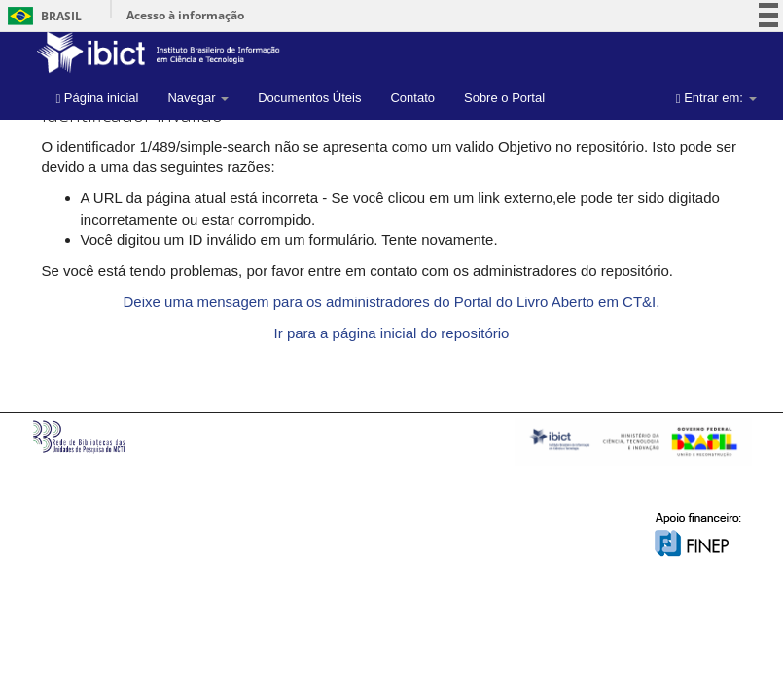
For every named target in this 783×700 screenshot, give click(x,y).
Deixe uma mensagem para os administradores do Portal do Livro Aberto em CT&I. (392, 302)
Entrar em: (716, 98)
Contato (412, 98)
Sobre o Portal (504, 98)
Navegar (198, 98)
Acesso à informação (185, 15)
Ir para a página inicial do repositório (392, 333)
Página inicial (98, 98)
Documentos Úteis (309, 98)
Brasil (41, 16)
